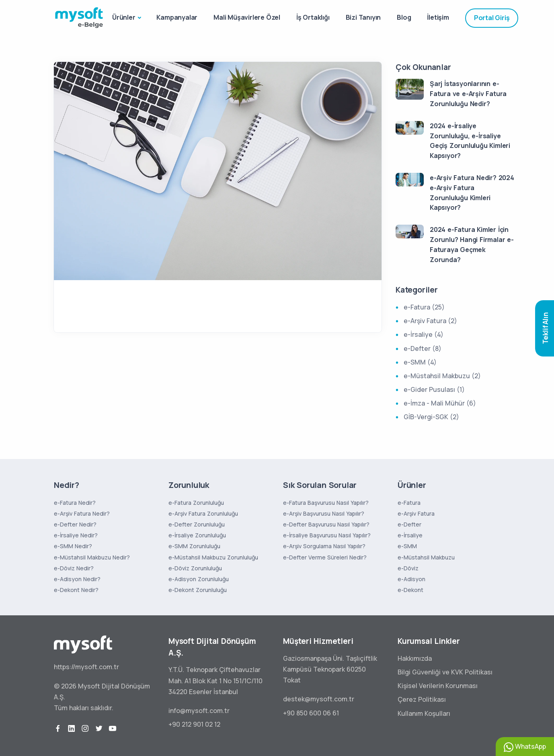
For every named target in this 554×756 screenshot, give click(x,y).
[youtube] (113, 729)
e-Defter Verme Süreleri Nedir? (325, 557)
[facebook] (58, 729)
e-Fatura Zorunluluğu (196, 503)
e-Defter (409, 524)
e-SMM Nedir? (73, 546)
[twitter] (99, 729)
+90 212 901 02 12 (194, 724)
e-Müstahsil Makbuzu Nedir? (92, 557)
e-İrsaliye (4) (424, 334)
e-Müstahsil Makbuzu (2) (442, 376)
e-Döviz (408, 568)
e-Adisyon (411, 579)
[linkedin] (72, 729)
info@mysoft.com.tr (199, 711)
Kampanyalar (177, 17)
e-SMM (407, 546)
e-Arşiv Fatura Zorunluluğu (203, 513)
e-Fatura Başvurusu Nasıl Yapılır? (326, 503)
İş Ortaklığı (313, 17)
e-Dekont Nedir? (76, 590)
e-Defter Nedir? (75, 524)
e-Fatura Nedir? (75, 503)
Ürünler (124, 17)
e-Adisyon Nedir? (77, 579)
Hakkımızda (415, 658)
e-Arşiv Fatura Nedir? (82, 513)
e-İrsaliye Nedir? (76, 535)
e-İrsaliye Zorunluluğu (197, 535)
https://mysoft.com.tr (86, 667)
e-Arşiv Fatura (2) (430, 321)
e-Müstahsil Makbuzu (426, 557)
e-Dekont (410, 590)
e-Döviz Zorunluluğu (195, 568)
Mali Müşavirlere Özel (247, 17)
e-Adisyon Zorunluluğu (199, 579)
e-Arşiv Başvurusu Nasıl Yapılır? (324, 513)
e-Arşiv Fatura (416, 513)
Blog (404, 17)
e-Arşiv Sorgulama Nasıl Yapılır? (324, 546)
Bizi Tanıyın (363, 17)
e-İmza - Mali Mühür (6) (440, 403)
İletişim (438, 17)
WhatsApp (525, 747)
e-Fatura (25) (424, 307)
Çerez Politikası (422, 699)
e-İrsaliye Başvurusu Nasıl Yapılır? (327, 535)
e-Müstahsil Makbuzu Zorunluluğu (213, 557)
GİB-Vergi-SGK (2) (431, 417)
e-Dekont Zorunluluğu (198, 590)
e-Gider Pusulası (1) (434, 389)
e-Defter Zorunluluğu (197, 524)
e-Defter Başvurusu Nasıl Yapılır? (326, 524)
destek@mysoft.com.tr (319, 699)
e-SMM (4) (420, 362)
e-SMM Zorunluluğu (194, 546)
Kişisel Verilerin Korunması (438, 686)
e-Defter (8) (423, 348)
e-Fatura (409, 503)
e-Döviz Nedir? (74, 568)
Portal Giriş (492, 18)
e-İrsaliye (410, 535)
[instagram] (85, 729)
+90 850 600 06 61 (311, 713)
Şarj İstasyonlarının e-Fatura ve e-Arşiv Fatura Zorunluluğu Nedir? (468, 94)
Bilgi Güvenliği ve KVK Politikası (445, 672)
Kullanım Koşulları (424, 713)
